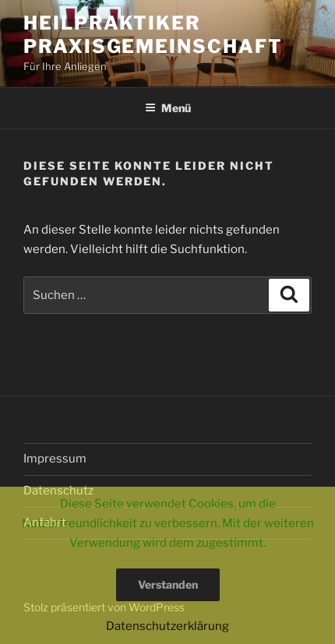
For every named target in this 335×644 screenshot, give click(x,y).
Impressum (55, 459)
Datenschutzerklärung (167, 626)
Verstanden (168, 584)
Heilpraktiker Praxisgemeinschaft (153, 35)
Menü (168, 108)
